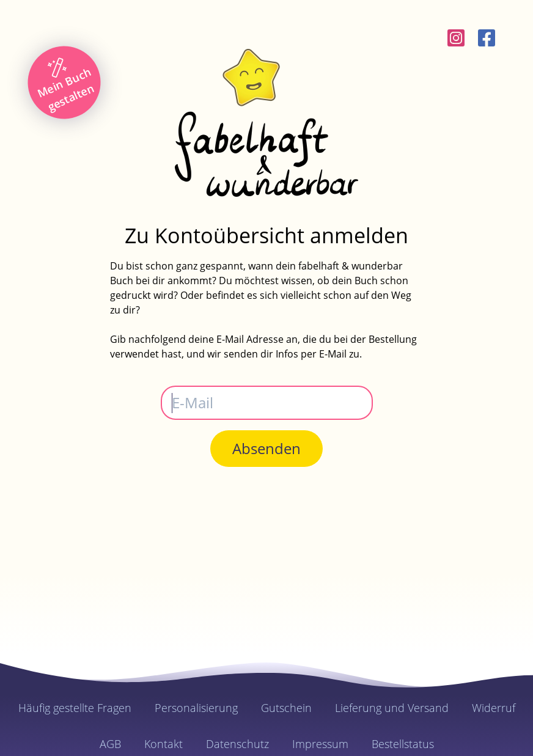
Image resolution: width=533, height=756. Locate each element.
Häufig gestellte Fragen (75, 708)
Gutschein (286, 708)
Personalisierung (196, 708)
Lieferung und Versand (392, 708)
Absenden (266, 448)
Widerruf (494, 708)
